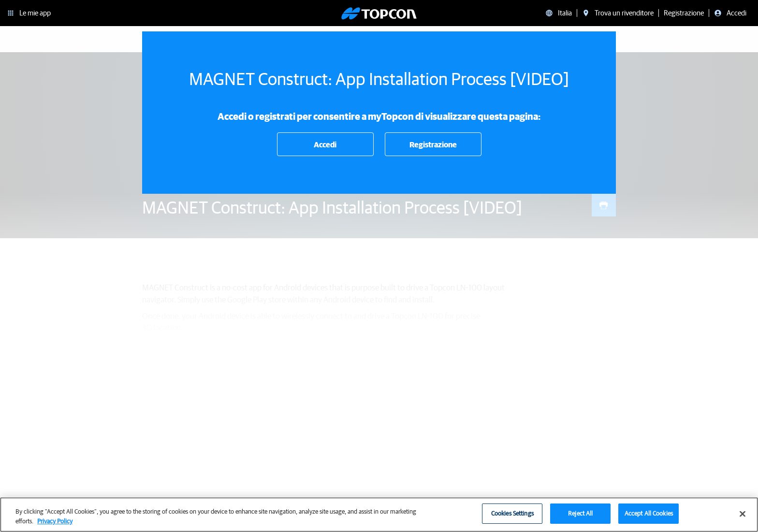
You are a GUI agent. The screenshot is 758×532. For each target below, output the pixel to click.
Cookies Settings (512, 518)
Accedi (325, 144)
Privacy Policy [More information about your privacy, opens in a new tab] (55, 525)
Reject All (580, 518)
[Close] (743, 518)
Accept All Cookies (649, 518)
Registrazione (433, 144)
